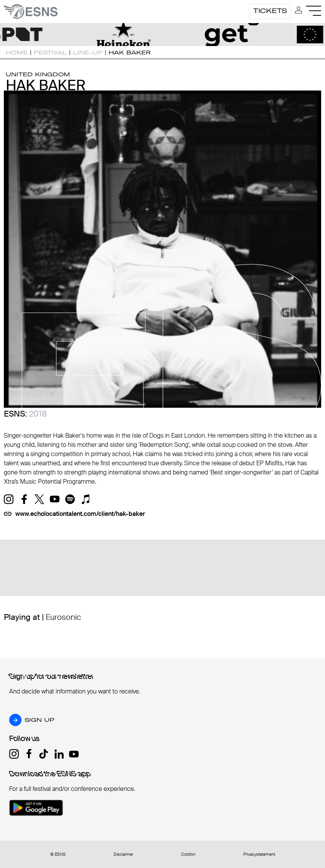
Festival (50, 53)
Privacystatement (259, 854)
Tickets (270, 11)
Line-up (88, 53)
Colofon (188, 854)
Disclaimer (123, 854)
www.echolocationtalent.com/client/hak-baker (80, 514)
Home (17, 53)
